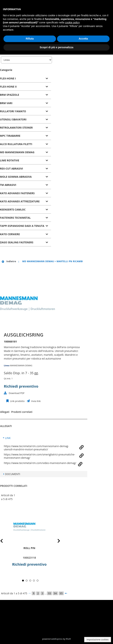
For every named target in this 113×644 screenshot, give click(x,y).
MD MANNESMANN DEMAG (17, 152)
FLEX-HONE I (8, 78)
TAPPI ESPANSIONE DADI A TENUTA (22, 226)
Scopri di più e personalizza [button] (56, 47)
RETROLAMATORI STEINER (16, 128)
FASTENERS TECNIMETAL (15, 218)
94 (55, 593)
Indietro (9, 261)
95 (61, 593)
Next (56, 541)
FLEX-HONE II (8, 87)
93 (49, 593)
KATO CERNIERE (10, 234)
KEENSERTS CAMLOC (13, 209)
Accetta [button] (83, 39)
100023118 (29, 558)
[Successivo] (66, 593)
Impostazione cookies (98, 640)
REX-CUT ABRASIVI (11, 169)
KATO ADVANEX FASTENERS (17, 193)
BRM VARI (6, 103)
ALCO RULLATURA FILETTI (16, 144)
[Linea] (26, 60)
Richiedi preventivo (21, 386)
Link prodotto (17, 401)
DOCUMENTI (13, 474)
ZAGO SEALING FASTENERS (17, 242)
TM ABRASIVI (8, 185)
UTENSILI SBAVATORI (13, 119)
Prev (4, 541)
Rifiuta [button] (30, 39)
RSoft (68, 639)
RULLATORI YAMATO (13, 111)
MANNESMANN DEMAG (21, 365)
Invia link (36, 401)
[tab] (26, 79)
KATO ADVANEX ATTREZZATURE (20, 201)
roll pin (29, 548)
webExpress (57, 639)
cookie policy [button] (72, 22)
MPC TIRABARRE (10, 136)
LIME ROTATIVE (10, 160)
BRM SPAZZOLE (10, 95)
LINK (8, 438)
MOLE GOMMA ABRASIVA (16, 177)
